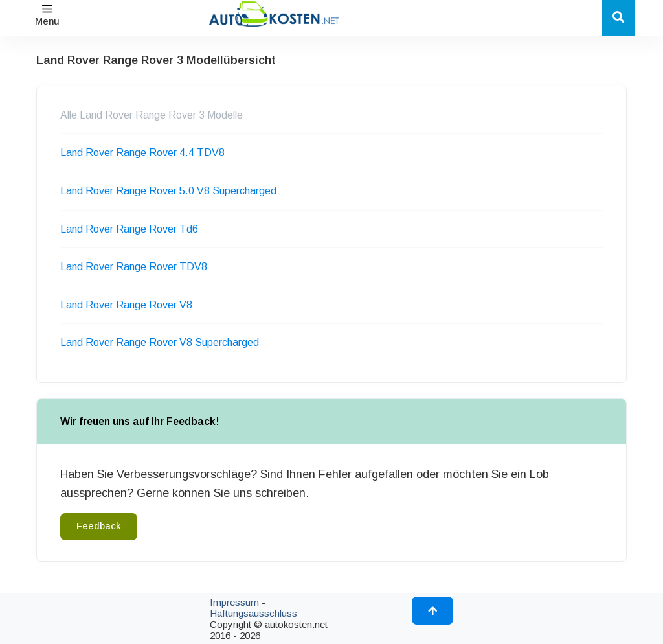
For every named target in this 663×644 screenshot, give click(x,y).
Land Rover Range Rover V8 (126, 305)
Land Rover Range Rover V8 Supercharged (160, 342)
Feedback (99, 526)
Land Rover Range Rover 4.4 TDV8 (142, 153)
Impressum (234, 602)
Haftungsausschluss (253, 613)
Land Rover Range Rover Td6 (129, 229)
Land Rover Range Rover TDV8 (134, 267)
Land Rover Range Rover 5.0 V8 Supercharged (168, 191)
